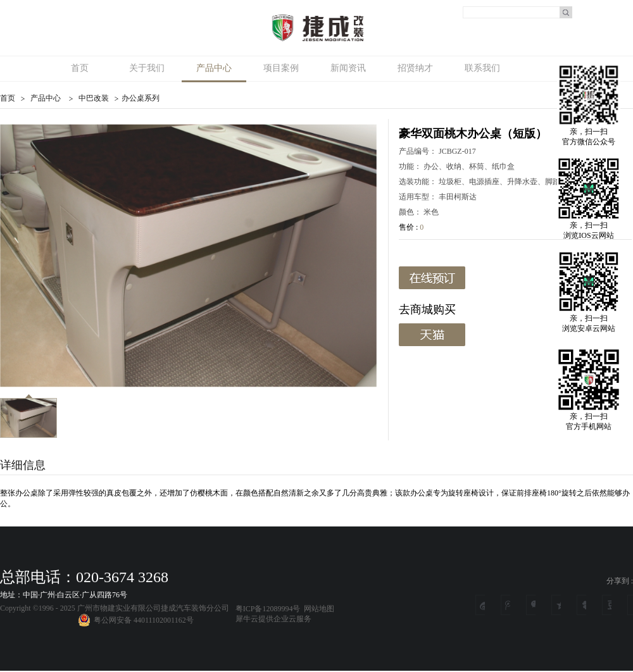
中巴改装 (94, 98)
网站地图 (317, 609)
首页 (80, 68)
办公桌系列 (141, 98)
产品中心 (46, 98)
